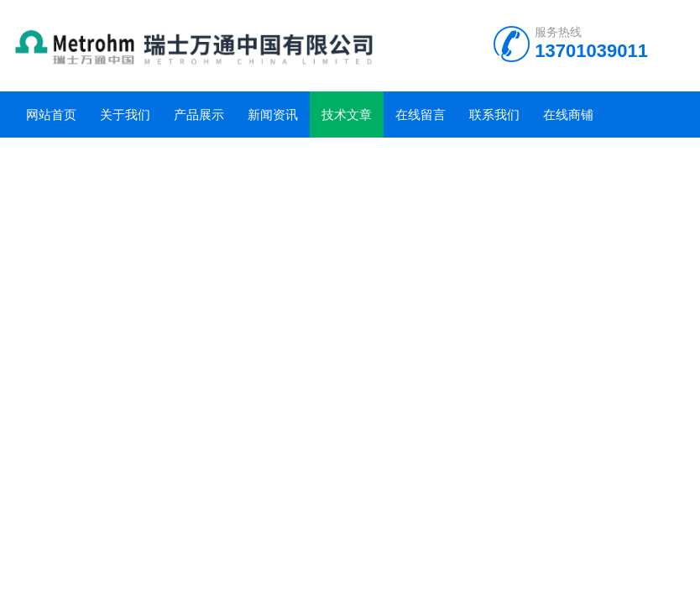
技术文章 (347, 115)
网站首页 (51, 115)
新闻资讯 (273, 115)
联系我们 (494, 115)
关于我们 (125, 115)
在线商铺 (568, 115)
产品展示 (199, 115)
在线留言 (421, 115)
